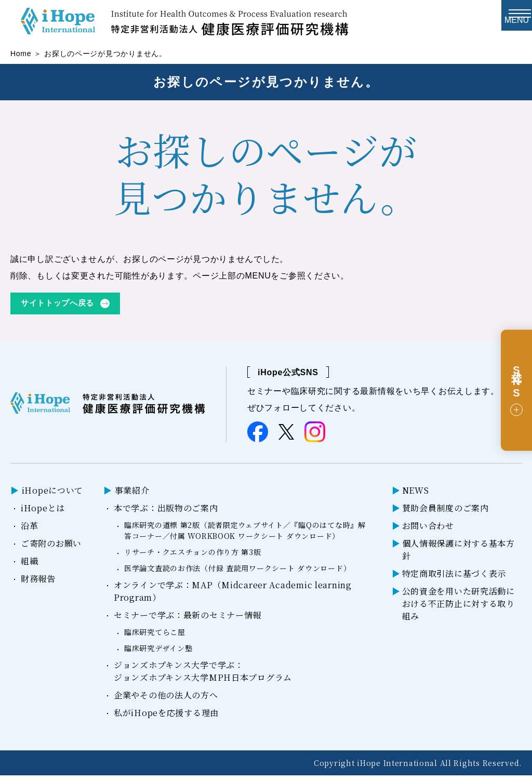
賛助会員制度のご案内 (445, 513)
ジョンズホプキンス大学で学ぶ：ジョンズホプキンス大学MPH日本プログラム (203, 676)
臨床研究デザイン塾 (158, 653)
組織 (29, 566)
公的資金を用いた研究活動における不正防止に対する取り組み (458, 608)
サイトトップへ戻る (60, 307)
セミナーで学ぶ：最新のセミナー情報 (188, 620)
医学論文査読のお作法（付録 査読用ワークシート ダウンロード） (237, 573)
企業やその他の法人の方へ (166, 700)
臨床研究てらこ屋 (155, 637)
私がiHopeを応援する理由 (166, 717)
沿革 (29, 530)
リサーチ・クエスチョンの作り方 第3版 (193, 557)
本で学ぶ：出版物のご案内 (166, 513)
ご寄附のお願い (51, 548)
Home (21, 57)
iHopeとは (43, 513)
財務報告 (38, 583)
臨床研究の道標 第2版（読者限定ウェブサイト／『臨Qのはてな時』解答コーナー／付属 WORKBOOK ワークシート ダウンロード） (245, 535)
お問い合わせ (428, 530)
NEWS (416, 495)
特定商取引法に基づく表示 (454, 578)
